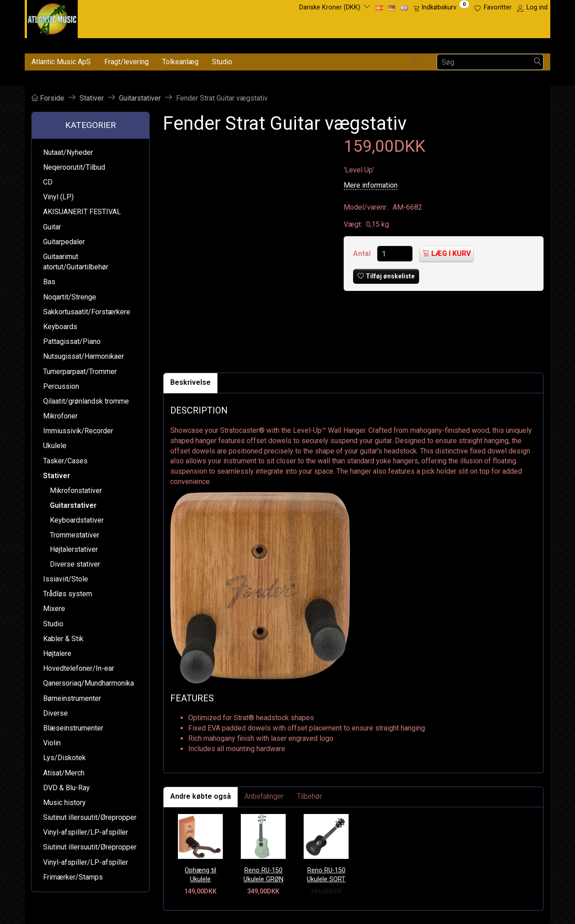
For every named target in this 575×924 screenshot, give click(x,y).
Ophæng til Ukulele (200, 875)
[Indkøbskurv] (441, 8)
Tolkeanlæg (180, 62)
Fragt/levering (126, 62)
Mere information (371, 185)
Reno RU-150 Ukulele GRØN (263, 875)
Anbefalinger (264, 796)
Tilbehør (310, 796)
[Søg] (538, 62)
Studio (222, 62)
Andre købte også (201, 796)
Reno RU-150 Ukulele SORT (326, 875)
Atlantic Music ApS (61, 62)
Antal (363, 253)
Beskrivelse (190, 382)
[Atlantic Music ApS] (52, 17)
